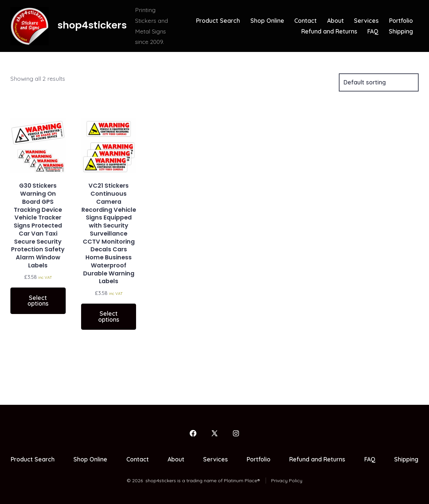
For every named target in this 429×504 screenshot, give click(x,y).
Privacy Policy (287, 481)
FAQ (373, 31)
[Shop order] (379, 82)
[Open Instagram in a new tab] (236, 433)
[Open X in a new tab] (214, 433)
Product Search (218, 20)
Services (366, 20)
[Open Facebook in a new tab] (193, 433)
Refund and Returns (329, 31)
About (335, 20)
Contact (305, 20)
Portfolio (401, 20)
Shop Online (267, 20)
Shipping (401, 31)
